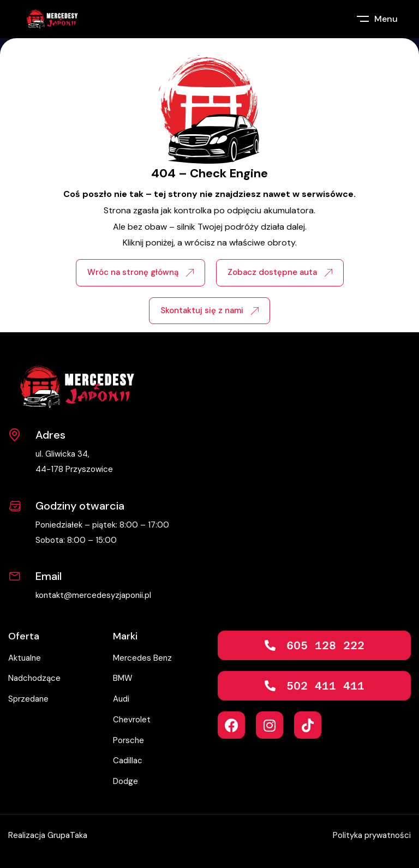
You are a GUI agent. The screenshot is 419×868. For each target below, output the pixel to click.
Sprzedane (28, 699)
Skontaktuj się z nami (209, 310)
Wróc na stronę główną (140, 272)
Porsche (128, 740)
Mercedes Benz (142, 658)
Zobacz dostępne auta (280, 272)
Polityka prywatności (372, 835)
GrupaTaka (67, 835)
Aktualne (25, 658)
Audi (121, 699)
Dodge (125, 781)
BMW (123, 678)
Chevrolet (132, 720)
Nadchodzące (34, 678)
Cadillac (128, 761)
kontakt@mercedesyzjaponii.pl (93, 595)
